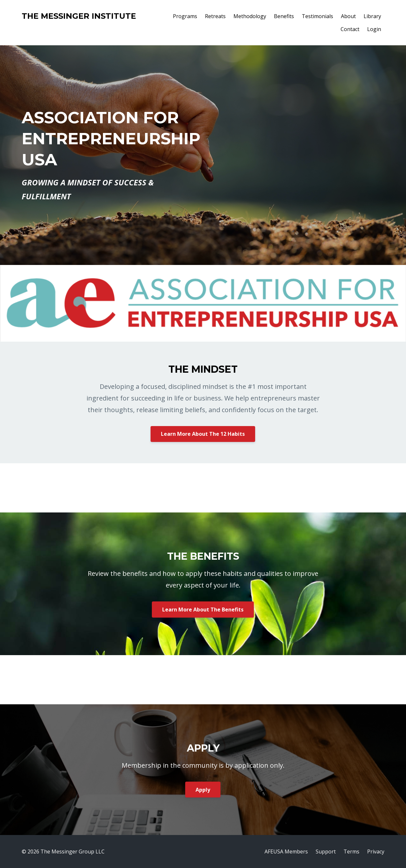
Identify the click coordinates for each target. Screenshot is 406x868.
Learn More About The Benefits (203, 610)
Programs (185, 16)
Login (374, 29)
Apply (203, 790)
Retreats (215, 16)
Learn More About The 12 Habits (203, 434)
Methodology (250, 16)
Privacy (376, 852)
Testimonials (317, 16)
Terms (351, 852)
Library (372, 16)
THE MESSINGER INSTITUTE (79, 16)
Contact (350, 29)
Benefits (284, 16)
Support (326, 852)
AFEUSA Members (286, 852)
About (348, 16)
